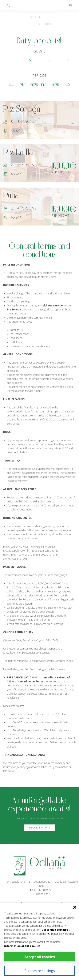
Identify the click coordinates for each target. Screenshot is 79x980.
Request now (40, 828)
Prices (48, 24)
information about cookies (22, 946)
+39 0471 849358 (42, 890)
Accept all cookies (40, 957)
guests (39, 51)
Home (31, 17)
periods (39, 76)
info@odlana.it (43, 894)
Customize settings (40, 971)
